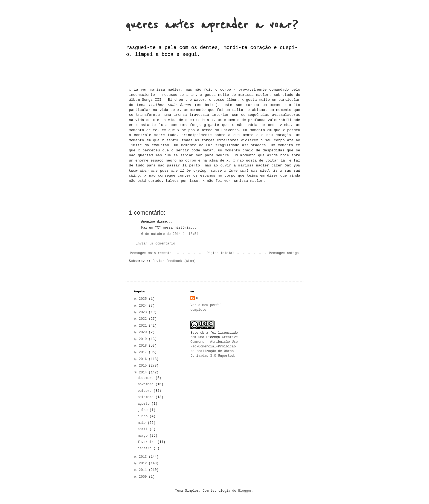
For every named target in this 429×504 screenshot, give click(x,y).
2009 (144, 477)
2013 (144, 457)
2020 (144, 332)
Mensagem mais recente (151, 253)
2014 (144, 373)
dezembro (147, 378)
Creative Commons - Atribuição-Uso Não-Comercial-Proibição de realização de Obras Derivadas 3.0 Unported (214, 346)
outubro (146, 391)
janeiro (146, 448)
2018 (144, 346)
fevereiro (147, 442)
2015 (144, 366)
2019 (144, 339)
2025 (144, 299)
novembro (147, 384)
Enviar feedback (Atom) (174, 261)
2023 (144, 312)
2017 (144, 352)
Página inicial (220, 253)
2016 (144, 359)
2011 (144, 470)
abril (144, 429)
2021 (144, 326)
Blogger (245, 491)
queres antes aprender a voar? (212, 25)
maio (143, 423)
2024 (144, 306)
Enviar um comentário (155, 244)
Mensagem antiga (284, 253)
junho (144, 416)
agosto (144, 404)
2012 (144, 463)
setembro (147, 397)
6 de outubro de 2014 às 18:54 (170, 234)
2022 (144, 319)
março (144, 436)
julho (144, 410)
